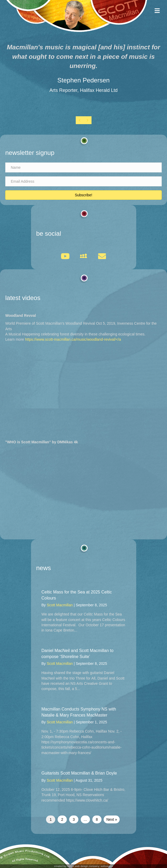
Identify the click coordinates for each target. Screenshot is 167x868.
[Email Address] (83, 181)
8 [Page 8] (97, 819)
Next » (112, 819)
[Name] (83, 167)
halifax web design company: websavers (90, 866)
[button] (83, 195)
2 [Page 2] (62, 819)
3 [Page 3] (74, 819)
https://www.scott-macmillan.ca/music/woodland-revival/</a (73, 339)
